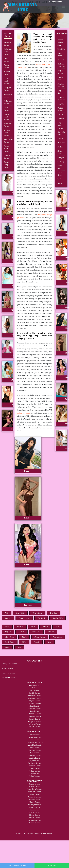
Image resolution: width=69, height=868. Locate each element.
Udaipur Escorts (35, 768)
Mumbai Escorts (34, 685)
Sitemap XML (48, 833)
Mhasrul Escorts (7, 73)
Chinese (51, 632)
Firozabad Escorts (35, 696)
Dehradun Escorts (34, 792)
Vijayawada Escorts (35, 820)
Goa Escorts (34, 753)
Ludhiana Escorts (34, 755)
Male (33, 627)
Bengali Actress (60, 72)
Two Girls (53, 613)
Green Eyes (36, 632)
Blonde (45, 627)
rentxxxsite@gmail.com (17, 865)
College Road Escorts (7, 81)
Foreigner (61, 158)
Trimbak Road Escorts (7, 133)
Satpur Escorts (7, 60)
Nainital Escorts (34, 794)
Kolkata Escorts (34, 727)
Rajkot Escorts (34, 812)
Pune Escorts (35, 740)
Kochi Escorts (35, 774)
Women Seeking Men (60, 42)
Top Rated (41, 618)
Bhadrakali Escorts (8, 125)
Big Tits (8, 632)
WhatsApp (52, 865)
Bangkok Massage (61, 85)
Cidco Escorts (7, 109)
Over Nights (20, 613)
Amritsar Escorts (34, 758)
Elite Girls (61, 49)
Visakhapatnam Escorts (35, 742)
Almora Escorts (34, 802)
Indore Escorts (34, 776)
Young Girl (60, 167)
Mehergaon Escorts (8, 102)
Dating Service (40, 637)
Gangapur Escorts (7, 89)
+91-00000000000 (55, 2)
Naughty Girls (58, 618)
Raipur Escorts (35, 807)
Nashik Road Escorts (7, 117)
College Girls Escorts (9, 664)
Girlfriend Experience (61, 65)
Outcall (60, 183)
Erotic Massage (24, 618)
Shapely (37, 642)
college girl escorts (24, 413)
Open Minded (37, 613)
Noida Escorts (35, 711)
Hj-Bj (24, 642)
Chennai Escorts (34, 735)
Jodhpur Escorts (34, 771)
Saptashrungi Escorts (8, 141)
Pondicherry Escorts (34, 789)
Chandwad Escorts (8, 157)
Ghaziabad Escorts (35, 714)
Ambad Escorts (7, 66)
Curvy (7, 647)
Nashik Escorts (34, 787)
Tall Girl (60, 115)
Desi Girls (61, 143)
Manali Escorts (34, 818)
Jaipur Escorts (35, 761)
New (19, 647)
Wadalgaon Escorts (8, 96)
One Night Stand (61, 133)
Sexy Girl (61, 104)
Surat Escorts (34, 748)
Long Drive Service (60, 125)
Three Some (9, 637)
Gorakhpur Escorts (34, 703)
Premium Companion (61, 99)
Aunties (60, 139)
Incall (59, 179)
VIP (7, 613)
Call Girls (61, 60)
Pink (57, 627)
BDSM (24, 637)
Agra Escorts (35, 690)
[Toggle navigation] (64, 7)
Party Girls (59, 92)
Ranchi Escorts (34, 823)
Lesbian (21, 632)
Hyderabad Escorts (34, 724)
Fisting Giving (60, 174)
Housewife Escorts (8, 673)
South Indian (60, 54)
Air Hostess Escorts (9, 677)
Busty (50, 642)
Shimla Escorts (34, 815)
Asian (7, 627)
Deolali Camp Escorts (7, 165)
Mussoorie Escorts (34, 797)
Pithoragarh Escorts (34, 805)
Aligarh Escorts (34, 701)
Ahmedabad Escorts (34, 745)
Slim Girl (61, 119)
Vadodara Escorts (34, 750)
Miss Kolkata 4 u (36, 833)
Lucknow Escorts (34, 709)
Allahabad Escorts (34, 698)
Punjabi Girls (60, 79)
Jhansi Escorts (34, 706)
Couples (8, 618)
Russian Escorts (7, 668)
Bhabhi (60, 147)
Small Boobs (10, 642)
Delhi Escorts (34, 688)
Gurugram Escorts (34, 716)
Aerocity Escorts (34, 719)
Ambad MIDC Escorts (7, 149)
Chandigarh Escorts (34, 737)
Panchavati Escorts (8, 44)
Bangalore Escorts (34, 722)
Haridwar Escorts (34, 800)
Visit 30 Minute (60, 109)
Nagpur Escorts (35, 784)
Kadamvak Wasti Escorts (8, 52)
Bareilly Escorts (34, 693)
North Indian (60, 152)
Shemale (20, 627)
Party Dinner (57, 637)
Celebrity (61, 162)
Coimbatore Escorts (35, 763)
